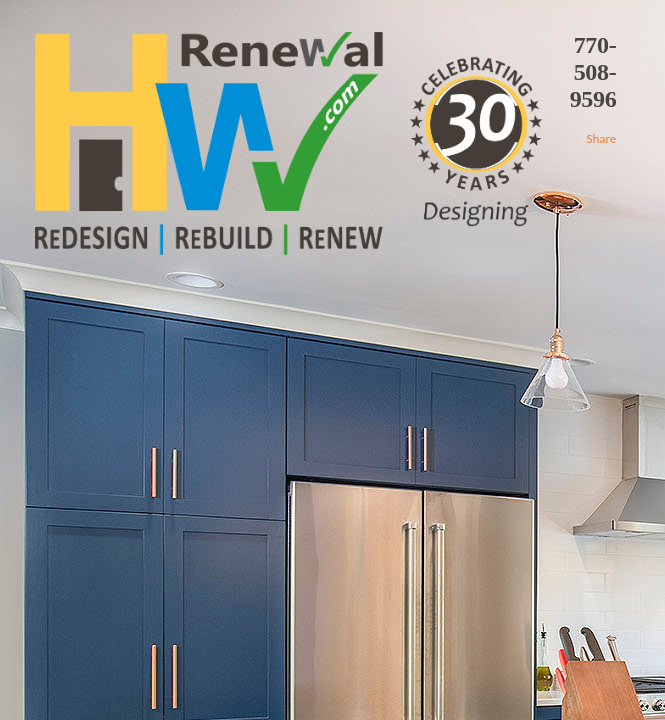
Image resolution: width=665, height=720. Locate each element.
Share (601, 138)
